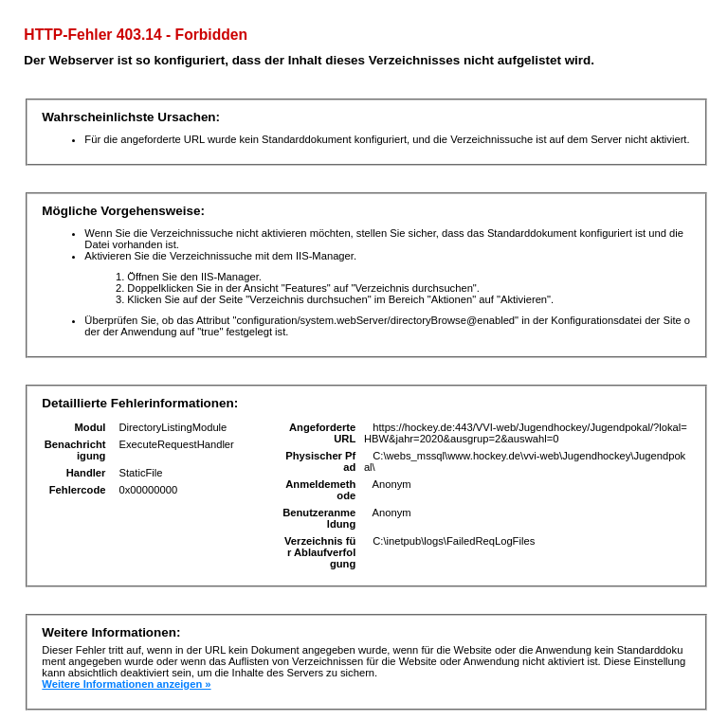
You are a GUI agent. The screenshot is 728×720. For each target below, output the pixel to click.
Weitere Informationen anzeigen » (126, 684)
